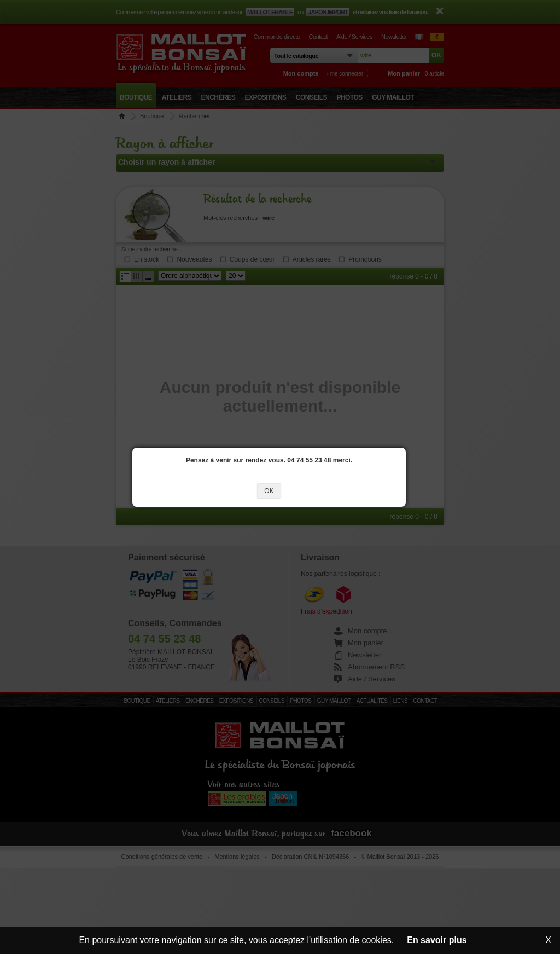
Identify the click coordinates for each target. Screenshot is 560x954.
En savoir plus (437, 940)
